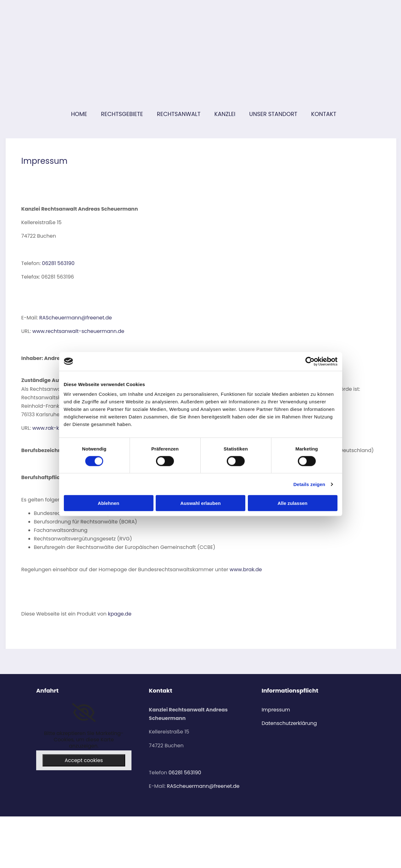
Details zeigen (309, 484)
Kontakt (324, 114)
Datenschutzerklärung (289, 723)
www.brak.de (246, 569)
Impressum (276, 710)
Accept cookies (84, 760)
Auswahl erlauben (200, 503)
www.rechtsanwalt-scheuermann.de (78, 331)
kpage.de (120, 614)
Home (79, 114)
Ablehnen (109, 503)
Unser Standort (273, 114)
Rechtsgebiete (122, 114)
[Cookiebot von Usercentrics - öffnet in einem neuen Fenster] (310, 361)
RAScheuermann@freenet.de (76, 318)
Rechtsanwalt (179, 114)
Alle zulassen (292, 503)
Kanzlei (225, 114)
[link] (84, 713)
